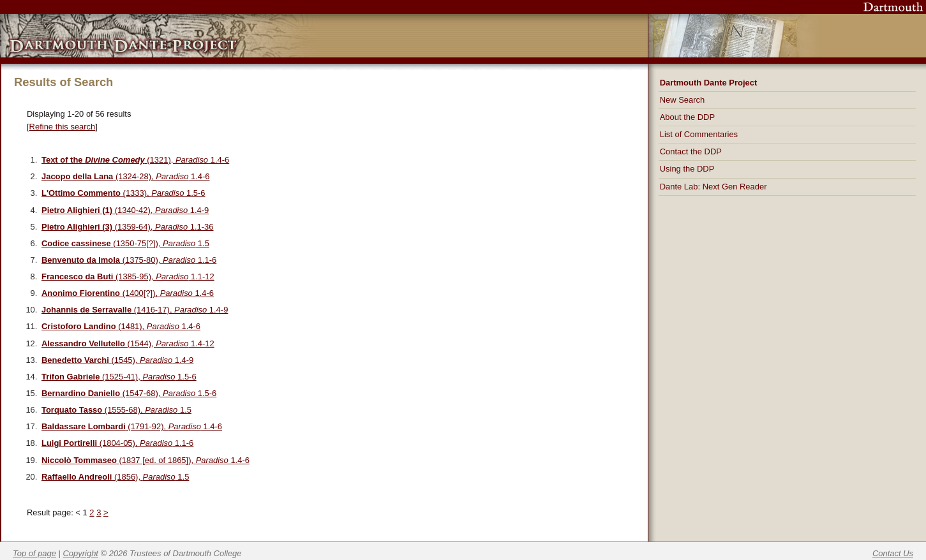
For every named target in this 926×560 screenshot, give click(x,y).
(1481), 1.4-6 (121, 326)
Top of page (34, 553)
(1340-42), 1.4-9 (125, 210)
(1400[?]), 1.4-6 (128, 293)
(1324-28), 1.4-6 (126, 176)
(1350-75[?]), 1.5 (125, 243)
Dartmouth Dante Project (709, 83)
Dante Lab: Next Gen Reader (713, 187)
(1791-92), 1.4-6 (132, 426)
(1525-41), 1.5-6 (119, 377)
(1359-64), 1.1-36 (128, 227)
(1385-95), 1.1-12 (128, 276)
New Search (683, 100)
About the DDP (687, 117)
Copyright (81, 553)
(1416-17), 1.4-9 (135, 310)
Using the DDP (687, 169)
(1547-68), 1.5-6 (129, 393)
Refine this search (63, 127)
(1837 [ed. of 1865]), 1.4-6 (146, 460)
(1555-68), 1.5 (116, 410)
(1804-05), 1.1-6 (117, 443)
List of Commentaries (699, 134)
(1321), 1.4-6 (135, 160)
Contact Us (893, 553)
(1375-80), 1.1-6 (129, 260)
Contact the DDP (691, 151)
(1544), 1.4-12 (128, 343)
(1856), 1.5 (115, 477)
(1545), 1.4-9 (117, 360)
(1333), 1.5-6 (123, 193)
